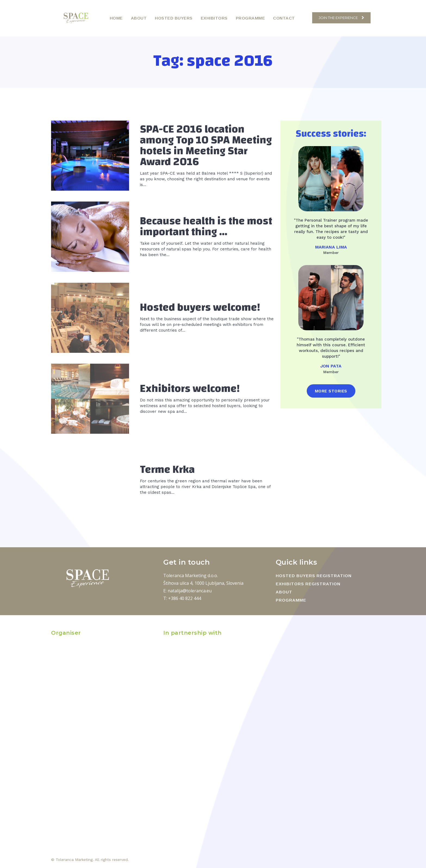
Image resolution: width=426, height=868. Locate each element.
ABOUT (284, 592)
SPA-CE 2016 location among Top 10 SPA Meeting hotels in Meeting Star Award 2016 (206, 146)
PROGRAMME (291, 600)
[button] (305, 18)
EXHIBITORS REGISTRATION (308, 584)
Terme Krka (167, 470)
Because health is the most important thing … (206, 227)
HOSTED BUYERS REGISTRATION (314, 576)
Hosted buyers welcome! (200, 307)
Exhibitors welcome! (190, 389)
